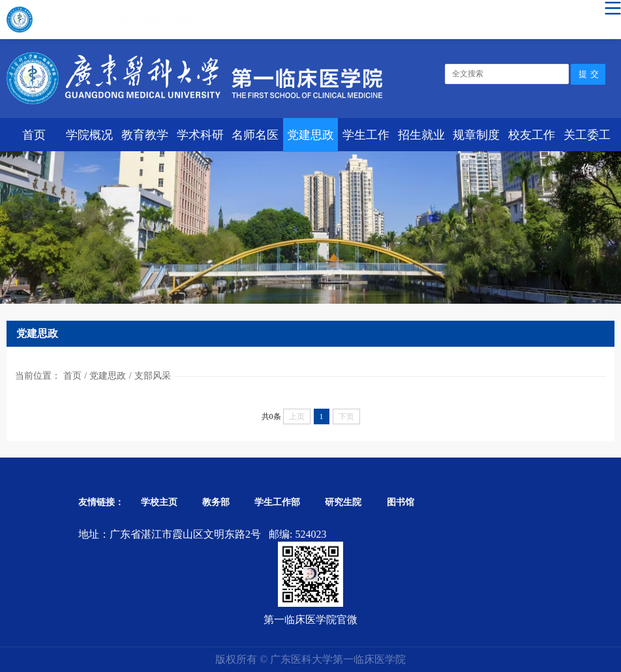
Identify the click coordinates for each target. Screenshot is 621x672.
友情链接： (101, 502)
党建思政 (310, 135)
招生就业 (421, 135)
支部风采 (153, 376)
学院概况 (89, 135)
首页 (34, 135)
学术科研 (200, 135)
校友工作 (532, 135)
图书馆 (401, 502)
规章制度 (476, 135)
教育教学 (145, 135)
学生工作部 (277, 502)
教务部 (216, 502)
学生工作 (366, 135)
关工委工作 (587, 140)
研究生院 (343, 502)
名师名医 (255, 135)
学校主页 (159, 502)
